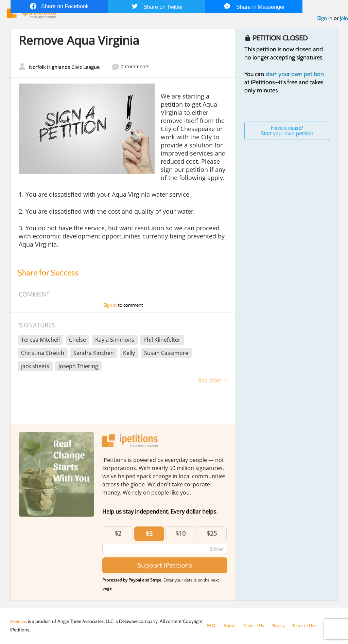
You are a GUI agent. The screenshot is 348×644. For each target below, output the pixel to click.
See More (210, 382)
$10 (180, 535)
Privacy (281, 626)
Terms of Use (309, 626)
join (344, 20)
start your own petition (295, 76)
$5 (149, 535)
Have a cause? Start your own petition (287, 132)
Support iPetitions (165, 567)
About (230, 626)
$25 (212, 535)
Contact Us (255, 626)
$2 (118, 535)
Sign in (325, 20)
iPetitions (20, 621)
